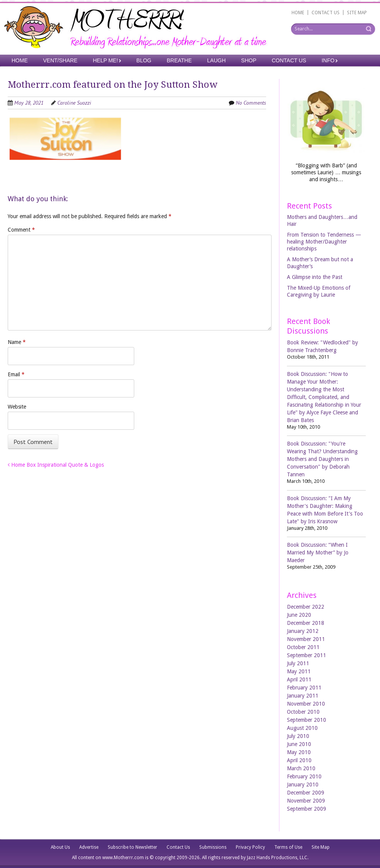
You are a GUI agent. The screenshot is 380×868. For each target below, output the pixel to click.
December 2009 (306, 793)
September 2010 (307, 720)
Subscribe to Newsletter (132, 847)
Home (20, 60)
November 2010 (306, 704)
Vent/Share (60, 60)
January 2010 (303, 785)
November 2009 (306, 801)
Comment (21, 230)
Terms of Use (288, 847)
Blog (144, 60)
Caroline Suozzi (74, 103)
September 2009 (307, 809)
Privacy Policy (250, 847)
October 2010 (303, 712)
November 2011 (306, 639)
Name (17, 342)
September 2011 (307, 655)
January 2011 (303, 696)
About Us (60, 847)
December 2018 (306, 623)
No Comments (251, 103)
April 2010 (299, 760)
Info (328, 60)
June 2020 (299, 615)
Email (16, 374)
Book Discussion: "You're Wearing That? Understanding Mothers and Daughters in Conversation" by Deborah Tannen (322, 459)
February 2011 (304, 688)
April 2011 (299, 679)
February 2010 (304, 776)
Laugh (217, 60)
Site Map (321, 847)
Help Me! (105, 60)
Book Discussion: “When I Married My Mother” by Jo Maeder (318, 553)
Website (17, 407)
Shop (249, 60)
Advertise (89, 847)
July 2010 (298, 736)
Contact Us (289, 60)
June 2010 (299, 744)
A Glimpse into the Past (315, 277)
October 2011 (303, 647)
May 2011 (299, 671)
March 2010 (301, 768)
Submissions (213, 847)
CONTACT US (326, 13)
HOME (298, 13)
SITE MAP (357, 13)
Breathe (179, 60)
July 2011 (298, 663)
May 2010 (299, 752)
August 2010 (302, 728)
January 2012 (303, 631)
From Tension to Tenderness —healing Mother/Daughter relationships (324, 242)
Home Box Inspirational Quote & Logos (56, 465)
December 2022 (306, 607)
